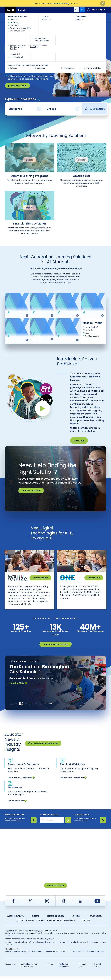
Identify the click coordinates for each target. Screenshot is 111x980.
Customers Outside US (45, 925)
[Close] (103, 3)
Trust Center (96, 920)
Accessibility (10, 969)
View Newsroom (17, 805)
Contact (97, 17)
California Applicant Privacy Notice (29, 970)
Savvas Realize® (91, 327)
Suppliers (76, 920)
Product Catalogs (25, 925)
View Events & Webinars (73, 782)
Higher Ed (22, 10)
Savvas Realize (40, 578)
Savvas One (90, 330)
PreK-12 (11, 10)
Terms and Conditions (96, 970)
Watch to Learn (18, 86)
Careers (35, 920)
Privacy (51, 969)
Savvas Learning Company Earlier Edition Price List (51, 956)
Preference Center (56, 920)
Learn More (79, 441)
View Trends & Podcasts (21, 782)
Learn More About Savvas (56, 649)
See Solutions (95, 109)
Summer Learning (61, 3)
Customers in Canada (66, 925)
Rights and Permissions (64, 970)
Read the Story (18, 688)
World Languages (92, 336)
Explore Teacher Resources (43, 748)
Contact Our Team (31, 491)
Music (87, 333)
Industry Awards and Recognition (17, 956)
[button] (12, 708)
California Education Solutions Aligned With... (88, 956)
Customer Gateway (15, 920)
